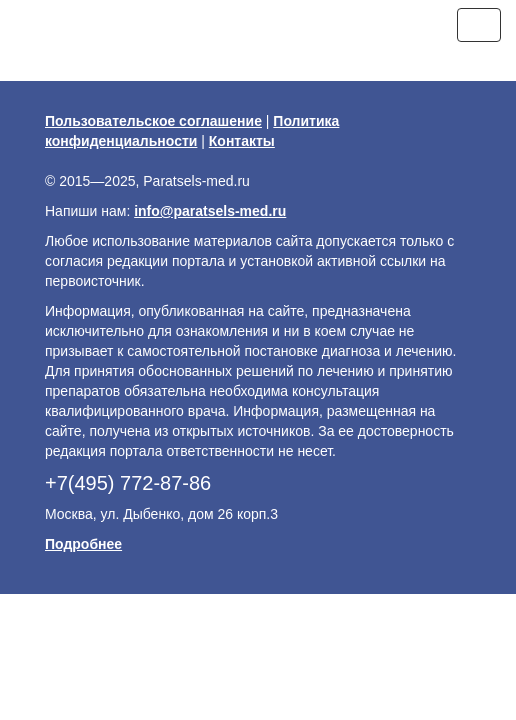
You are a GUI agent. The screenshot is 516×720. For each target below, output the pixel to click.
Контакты (242, 141)
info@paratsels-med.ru (210, 211)
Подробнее (83, 544)
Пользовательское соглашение (153, 121)
